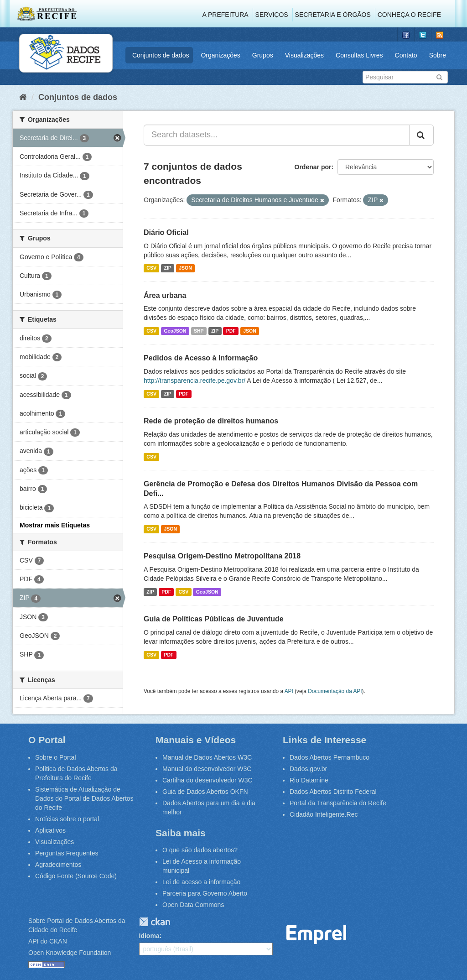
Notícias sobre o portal (67, 819)
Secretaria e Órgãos (333, 15)
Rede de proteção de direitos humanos (211, 421)
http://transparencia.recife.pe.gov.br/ (195, 381)
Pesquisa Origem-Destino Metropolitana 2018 (222, 556)
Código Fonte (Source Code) (76, 876)
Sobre (438, 55)
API (289, 691)
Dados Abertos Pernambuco (329, 757)
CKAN (155, 922)
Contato (406, 55)
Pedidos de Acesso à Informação (201, 358)
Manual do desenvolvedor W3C (207, 769)
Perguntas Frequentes (67, 853)
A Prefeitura (226, 15)
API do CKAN (48, 941)
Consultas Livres (359, 55)
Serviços (272, 15)
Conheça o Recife (409, 15)
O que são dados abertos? (200, 850)
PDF (231, 331)
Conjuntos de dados (161, 55)
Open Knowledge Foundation (70, 953)
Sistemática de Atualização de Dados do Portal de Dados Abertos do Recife (84, 798)
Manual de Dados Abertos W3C (207, 757)
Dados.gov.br (308, 769)
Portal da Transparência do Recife (338, 803)
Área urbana (165, 295)
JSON (185, 268)
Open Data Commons (193, 905)
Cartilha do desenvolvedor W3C (208, 780)
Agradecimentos (58, 865)
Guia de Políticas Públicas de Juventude (214, 619)
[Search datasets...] (277, 135)
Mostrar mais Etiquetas (55, 525)
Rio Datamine (309, 780)
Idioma (149, 936)
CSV (151, 268)
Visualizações (304, 55)
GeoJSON (175, 331)
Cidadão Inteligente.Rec (324, 814)
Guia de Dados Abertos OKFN (205, 792)
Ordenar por (313, 167)
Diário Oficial (166, 232)
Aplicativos (50, 830)
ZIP (167, 268)
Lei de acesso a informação (201, 882)
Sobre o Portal (56, 757)
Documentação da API (335, 691)
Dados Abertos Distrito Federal (333, 792)
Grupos (263, 55)
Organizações (220, 55)
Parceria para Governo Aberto (205, 893)
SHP (199, 331)
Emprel (317, 935)
